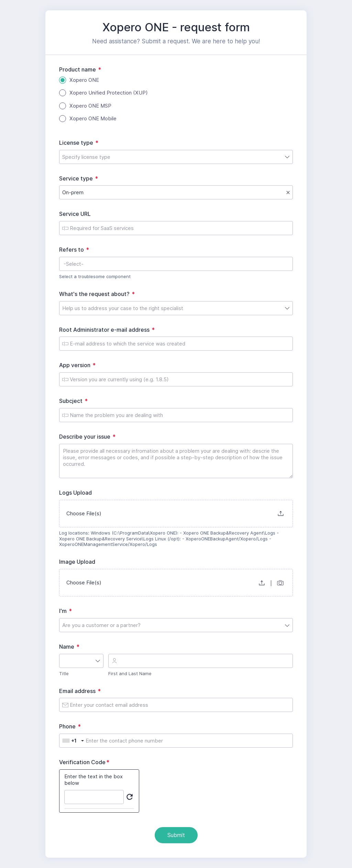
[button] (281, 513)
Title (64, 673)
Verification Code (86, 762)
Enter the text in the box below (93, 780)
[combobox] (176, 157)
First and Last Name (130, 673)
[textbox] (176, 264)
